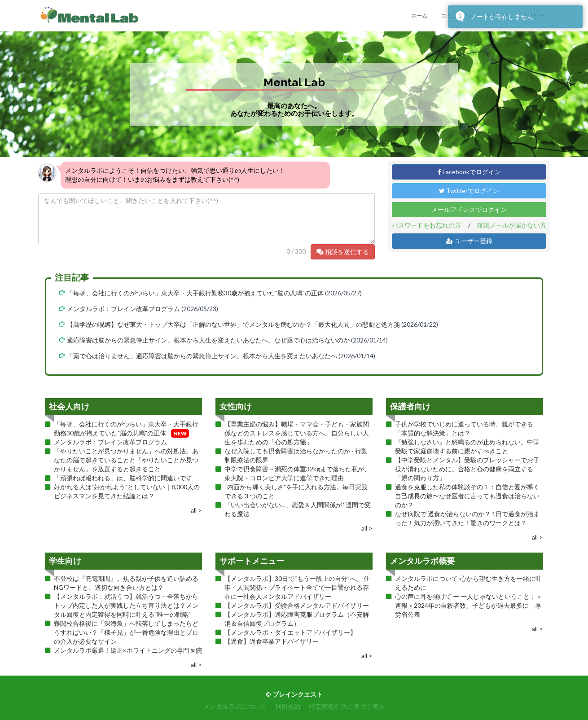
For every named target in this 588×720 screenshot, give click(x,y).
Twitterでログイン (469, 191)
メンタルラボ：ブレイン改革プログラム (123, 309)
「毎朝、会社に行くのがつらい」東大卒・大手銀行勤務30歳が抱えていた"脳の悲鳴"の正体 (195, 293)
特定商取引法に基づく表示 (347, 706)
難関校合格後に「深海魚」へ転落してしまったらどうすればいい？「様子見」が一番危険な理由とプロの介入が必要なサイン (126, 632)
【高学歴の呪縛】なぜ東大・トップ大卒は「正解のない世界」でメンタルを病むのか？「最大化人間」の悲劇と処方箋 (233, 324)
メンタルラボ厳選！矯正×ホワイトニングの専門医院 (128, 650)
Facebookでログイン (469, 172)
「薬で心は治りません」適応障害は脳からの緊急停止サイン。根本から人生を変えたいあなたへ (202, 356)
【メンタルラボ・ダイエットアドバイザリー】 (290, 632)
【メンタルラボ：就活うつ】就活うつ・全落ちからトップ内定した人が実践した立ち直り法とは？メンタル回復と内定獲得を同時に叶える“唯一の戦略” (126, 605)
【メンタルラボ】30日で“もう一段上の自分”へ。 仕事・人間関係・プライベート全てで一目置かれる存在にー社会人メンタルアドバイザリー (297, 587)
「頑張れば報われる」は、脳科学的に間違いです (123, 478)
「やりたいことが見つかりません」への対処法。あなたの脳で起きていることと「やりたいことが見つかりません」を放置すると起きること (126, 460)
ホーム (419, 15)
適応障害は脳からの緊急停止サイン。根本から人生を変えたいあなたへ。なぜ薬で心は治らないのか (208, 340)
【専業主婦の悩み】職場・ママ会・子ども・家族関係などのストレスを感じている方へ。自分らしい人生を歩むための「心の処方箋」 (297, 433)
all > (196, 510)
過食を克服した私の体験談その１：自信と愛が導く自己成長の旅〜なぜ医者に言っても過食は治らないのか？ (467, 496)
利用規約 (288, 706)
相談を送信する (343, 252)
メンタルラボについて (235, 706)
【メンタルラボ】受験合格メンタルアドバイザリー (297, 605)
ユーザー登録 (469, 241)
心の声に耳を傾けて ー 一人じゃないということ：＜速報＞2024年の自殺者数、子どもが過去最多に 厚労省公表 (469, 605)
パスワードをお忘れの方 (426, 225)
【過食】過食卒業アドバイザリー (272, 641)
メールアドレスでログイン (469, 209)
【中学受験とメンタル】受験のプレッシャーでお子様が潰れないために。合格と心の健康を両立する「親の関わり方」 (467, 469)
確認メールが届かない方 (512, 225)
